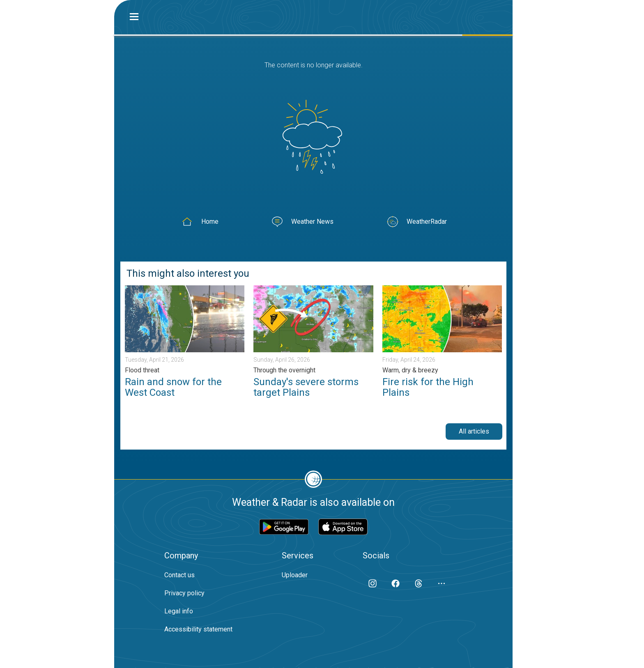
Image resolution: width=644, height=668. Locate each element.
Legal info (179, 611)
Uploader (295, 575)
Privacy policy (184, 593)
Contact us (179, 575)
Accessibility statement (198, 629)
